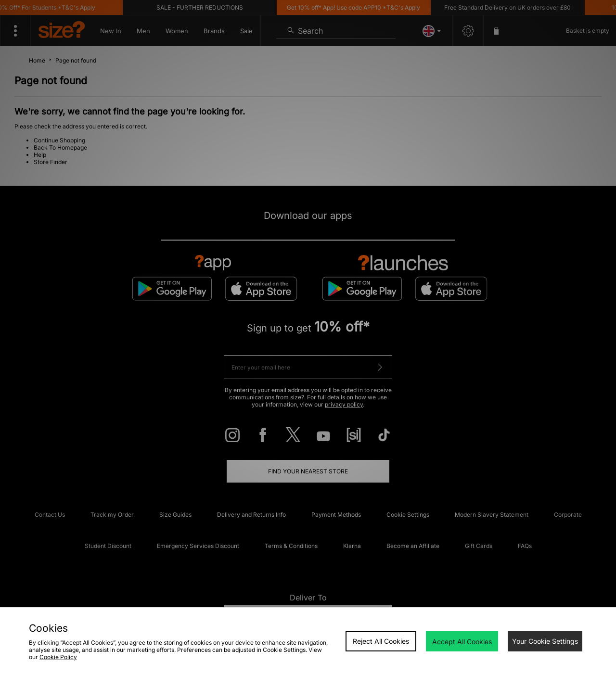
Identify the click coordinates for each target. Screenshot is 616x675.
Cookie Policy (58, 657)
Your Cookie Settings (545, 641)
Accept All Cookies (462, 642)
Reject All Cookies (381, 641)
